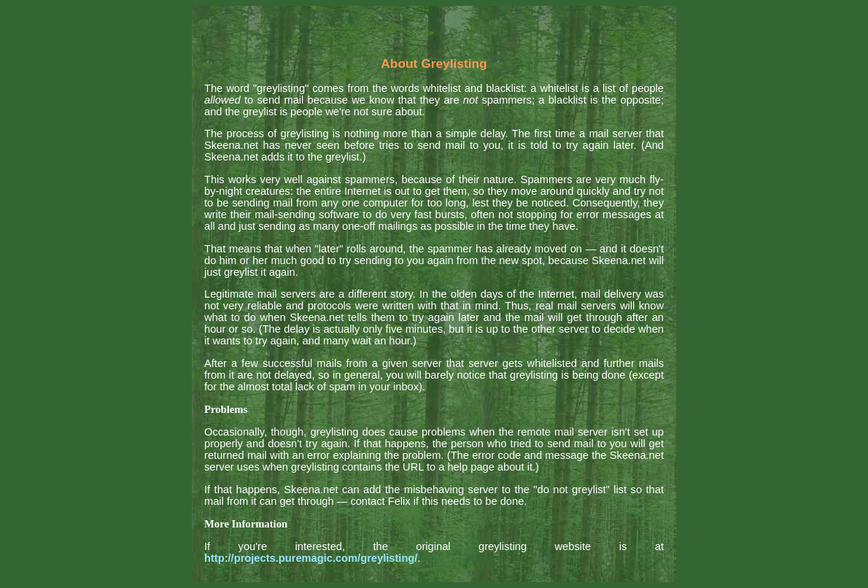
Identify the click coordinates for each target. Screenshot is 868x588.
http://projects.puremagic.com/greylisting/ (311, 558)
